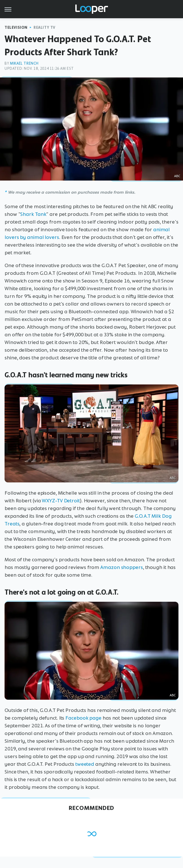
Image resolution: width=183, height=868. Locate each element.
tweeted (85, 764)
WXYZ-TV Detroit (61, 501)
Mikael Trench (24, 63)
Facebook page (83, 718)
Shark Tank (33, 214)
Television (16, 27)
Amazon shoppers (122, 567)
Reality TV (44, 27)
